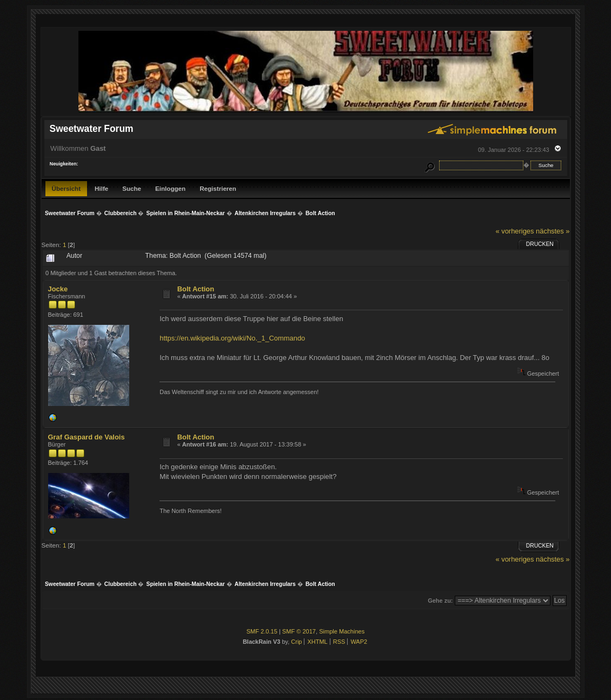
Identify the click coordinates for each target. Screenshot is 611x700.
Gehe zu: (440, 601)
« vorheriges (514, 231)
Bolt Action (196, 289)
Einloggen (170, 188)
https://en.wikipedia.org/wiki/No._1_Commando (232, 338)
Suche (132, 188)
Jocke (58, 289)
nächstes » (553, 231)
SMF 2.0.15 (262, 631)
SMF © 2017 (299, 631)
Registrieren (218, 188)
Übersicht (67, 188)
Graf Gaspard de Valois (87, 437)
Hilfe (101, 188)
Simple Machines (342, 631)
